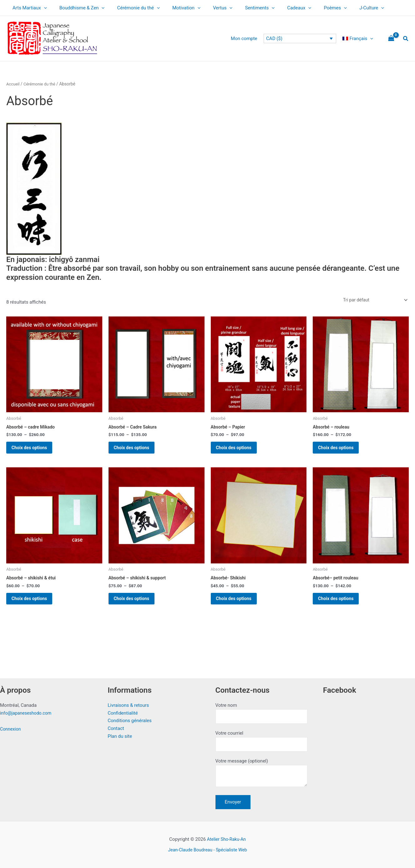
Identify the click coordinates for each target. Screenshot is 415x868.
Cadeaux (279, 8)
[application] (42, 8)
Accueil (13, 84)
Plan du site (120, 733)
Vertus (209, 8)
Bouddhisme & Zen (77, 8)
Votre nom (261, 710)
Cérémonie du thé (131, 8)
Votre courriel (261, 739)
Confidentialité (123, 710)
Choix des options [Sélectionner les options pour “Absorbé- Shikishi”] (239, 607)
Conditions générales (129, 718)
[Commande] (373, 300)
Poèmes (312, 8)
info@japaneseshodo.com (27, 710)
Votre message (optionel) (261, 773)
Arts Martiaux (28, 8)
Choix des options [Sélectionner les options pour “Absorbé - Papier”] (239, 451)
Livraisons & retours (128, 702)
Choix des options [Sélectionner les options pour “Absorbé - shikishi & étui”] (35, 607)
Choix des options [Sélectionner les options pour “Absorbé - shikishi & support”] (137, 607)
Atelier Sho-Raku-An (226, 839)
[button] (406, 39)
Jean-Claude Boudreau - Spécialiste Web (207, 850)
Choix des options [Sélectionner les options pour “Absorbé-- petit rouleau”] (341, 607)
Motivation (175, 8)
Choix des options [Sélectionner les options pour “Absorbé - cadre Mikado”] (35, 451)
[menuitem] (359, 39)
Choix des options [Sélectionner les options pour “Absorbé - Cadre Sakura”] (137, 451)
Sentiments (243, 8)
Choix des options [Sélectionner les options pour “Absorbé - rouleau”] (341, 451)
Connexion (11, 726)
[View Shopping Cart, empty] (391, 39)
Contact (116, 725)
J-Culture (345, 8)
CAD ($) (277, 39)
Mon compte (249, 39)
